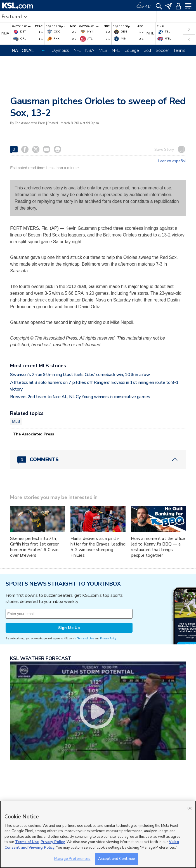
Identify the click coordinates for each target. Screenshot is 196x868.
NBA (90, 50)
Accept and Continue (116, 859)
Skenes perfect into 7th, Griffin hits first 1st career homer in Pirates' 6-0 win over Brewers (34, 547)
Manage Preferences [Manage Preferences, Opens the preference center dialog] (72, 859)
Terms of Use (85, 638)
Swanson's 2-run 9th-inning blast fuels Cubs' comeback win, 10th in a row (80, 375)
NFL (77, 50)
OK (190, 808)
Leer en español (172, 161)
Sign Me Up (69, 628)
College (132, 50)
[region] (98, 834)
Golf (147, 50)
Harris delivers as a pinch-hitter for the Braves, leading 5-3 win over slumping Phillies (98, 547)
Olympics (60, 50)
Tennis (179, 50)
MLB (103, 50)
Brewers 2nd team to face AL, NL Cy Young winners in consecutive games (80, 397)
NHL (116, 50)
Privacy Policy (108, 638)
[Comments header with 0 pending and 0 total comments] (98, 459)
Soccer (162, 50)
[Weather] (144, 6)
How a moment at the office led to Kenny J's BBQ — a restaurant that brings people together (158, 547)
